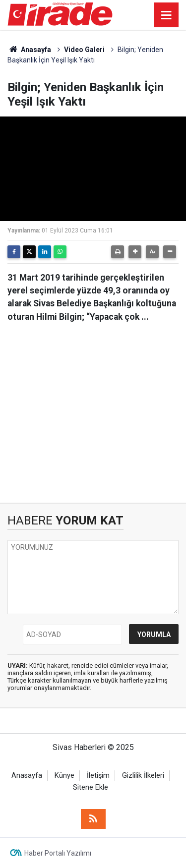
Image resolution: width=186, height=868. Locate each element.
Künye (64, 776)
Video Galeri (84, 50)
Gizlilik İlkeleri (143, 776)
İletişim (98, 776)
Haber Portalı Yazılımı (58, 853)
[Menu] (166, 15)
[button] (135, 252)
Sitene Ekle (91, 787)
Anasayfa (29, 50)
